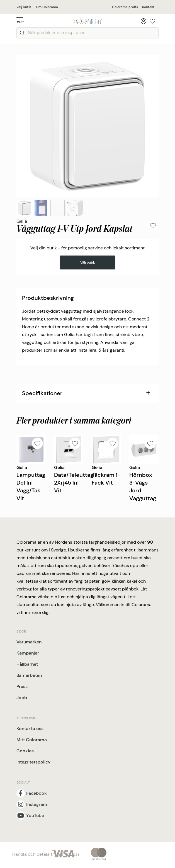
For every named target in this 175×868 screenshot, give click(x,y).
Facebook (37, 793)
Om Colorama (47, 7)
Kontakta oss (30, 729)
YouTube (35, 816)
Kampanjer (28, 653)
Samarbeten (29, 675)
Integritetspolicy (33, 762)
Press (22, 686)
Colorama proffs (125, 7)
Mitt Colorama (32, 740)
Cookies (25, 751)
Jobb (22, 698)
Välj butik (24, 7)
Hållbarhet (27, 664)
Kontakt (148, 7)
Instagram (37, 804)
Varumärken (29, 642)
